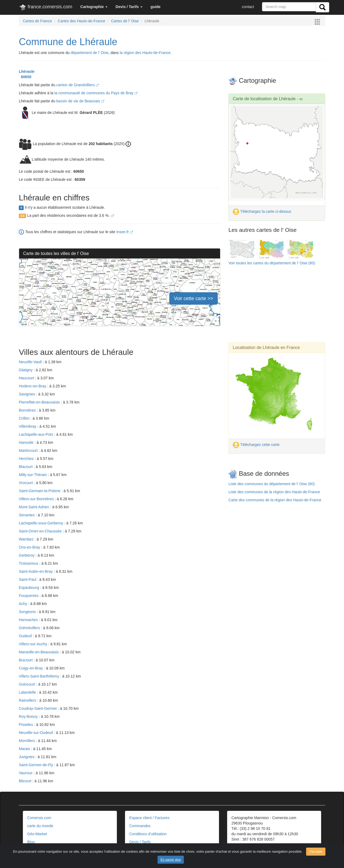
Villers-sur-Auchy (33, 644)
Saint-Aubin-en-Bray (36, 571)
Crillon (25, 418)
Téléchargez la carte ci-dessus (262, 211)
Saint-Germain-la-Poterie (40, 491)
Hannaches (29, 620)
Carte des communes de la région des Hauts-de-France (275, 500)
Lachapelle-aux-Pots (37, 434)
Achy (24, 604)
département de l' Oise (89, 53)
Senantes (27, 515)
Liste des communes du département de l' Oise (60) (272, 484)
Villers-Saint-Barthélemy (40, 676)
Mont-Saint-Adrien (35, 507)
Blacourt (26, 467)
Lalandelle (28, 692)
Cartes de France (37, 21)
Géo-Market (37, 834)
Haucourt (27, 378)
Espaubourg (29, 588)
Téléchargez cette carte (256, 445)
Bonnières (28, 410)
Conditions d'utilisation (148, 834)
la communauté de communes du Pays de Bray (96, 93)
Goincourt (28, 684)
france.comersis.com (46, 8)
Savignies (28, 394)
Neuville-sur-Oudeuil (36, 733)
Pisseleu (26, 725)
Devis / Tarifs (140, 842)
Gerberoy (27, 555)
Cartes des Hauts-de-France (82, 21)
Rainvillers (28, 700)
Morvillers (27, 741)
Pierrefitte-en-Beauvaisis (40, 402)
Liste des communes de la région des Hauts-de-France (274, 492)
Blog (31, 842)
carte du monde (40, 826)
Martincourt (29, 451)
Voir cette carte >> (193, 298)
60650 (25, 77)
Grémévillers (30, 628)
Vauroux (26, 773)
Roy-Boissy (29, 716)
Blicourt (26, 781)
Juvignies (27, 757)
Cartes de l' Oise (125, 21)
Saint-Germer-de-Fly (36, 765)
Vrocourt (26, 483)
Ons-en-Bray (30, 547)
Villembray (28, 426)
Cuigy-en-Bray (31, 668)
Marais (25, 749)
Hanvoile (27, 442)
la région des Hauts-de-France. (146, 53)
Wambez (27, 539)
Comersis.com (39, 818)
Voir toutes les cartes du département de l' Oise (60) (272, 263)
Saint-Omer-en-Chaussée (41, 531)
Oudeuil (26, 636)
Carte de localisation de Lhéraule (264, 99)
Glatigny (26, 370)
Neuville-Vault (31, 362)
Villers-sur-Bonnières (37, 499)
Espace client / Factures (149, 818)
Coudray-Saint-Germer (38, 708)
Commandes (140, 826)
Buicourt (26, 660)
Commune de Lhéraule (68, 42)
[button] (94, 7)
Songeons (28, 612)
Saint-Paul (28, 579)
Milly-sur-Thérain (33, 475)
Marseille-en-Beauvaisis (39, 652)
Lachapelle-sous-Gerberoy (42, 523)
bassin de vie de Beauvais (80, 101)
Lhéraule (27, 71)
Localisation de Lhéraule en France (266, 347)
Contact (238, 847)
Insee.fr (125, 232)
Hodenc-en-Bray (33, 386)
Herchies (27, 459)
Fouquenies (29, 596)
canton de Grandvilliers (78, 85)
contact (248, 7)
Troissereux (29, 563)
